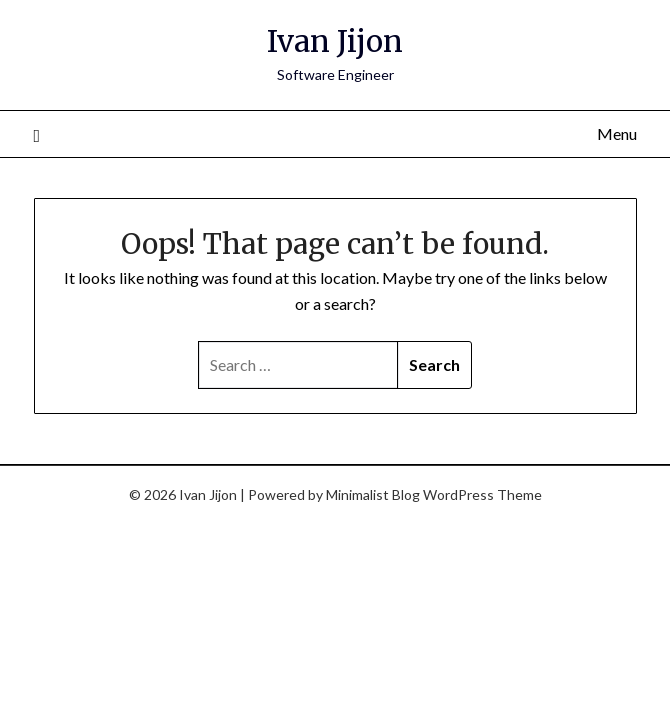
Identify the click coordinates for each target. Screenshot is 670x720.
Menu (617, 133)
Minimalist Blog (373, 494)
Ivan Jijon (335, 41)
